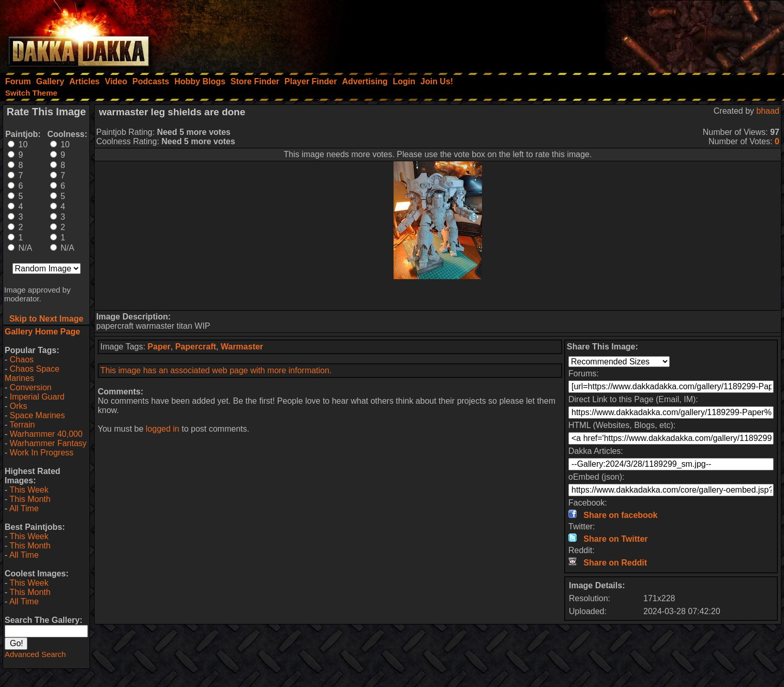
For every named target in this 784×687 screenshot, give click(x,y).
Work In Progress (42, 453)
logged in (163, 429)
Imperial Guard (37, 397)
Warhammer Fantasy (48, 443)
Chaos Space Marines (32, 373)
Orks (19, 406)
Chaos (22, 360)
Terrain (22, 425)
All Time (24, 508)
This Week (29, 490)
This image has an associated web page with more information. (216, 370)
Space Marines (37, 415)
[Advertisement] (645, 34)
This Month (30, 499)
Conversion (31, 387)
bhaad (768, 111)
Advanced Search (35, 654)
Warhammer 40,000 (46, 434)
